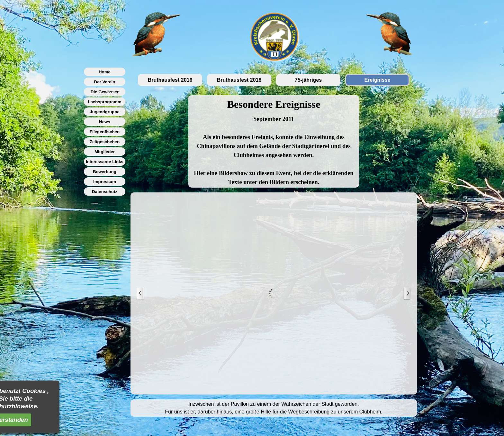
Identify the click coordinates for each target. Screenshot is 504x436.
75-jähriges (308, 80)
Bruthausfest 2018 (239, 80)
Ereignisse (378, 80)
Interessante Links (105, 162)
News (105, 122)
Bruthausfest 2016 (170, 80)
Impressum (105, 182)
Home (105, 72)
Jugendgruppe (105, 112)
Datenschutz (105, 192)
